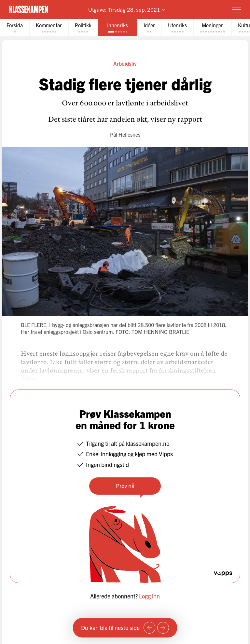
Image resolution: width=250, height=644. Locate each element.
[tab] (15, 27)
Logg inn (149, 596)
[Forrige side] (149, 628)
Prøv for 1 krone (198, 9)
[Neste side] (163, 628)
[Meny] (236, 9)
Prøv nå (125, 486)
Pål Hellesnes (125, 134)
